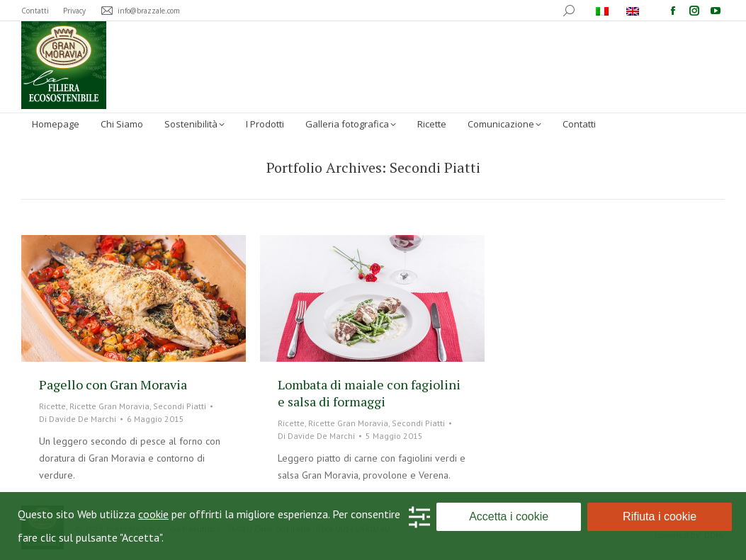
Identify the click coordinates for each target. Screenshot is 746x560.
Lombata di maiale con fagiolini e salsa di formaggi (369, 393)
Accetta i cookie (509, 516)
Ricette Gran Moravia (109, 406)
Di (78, 419)
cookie (153, 514)
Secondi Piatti (180, 406)
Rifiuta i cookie (660, 516)
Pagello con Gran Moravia (113, 384)
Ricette (52, 406)
